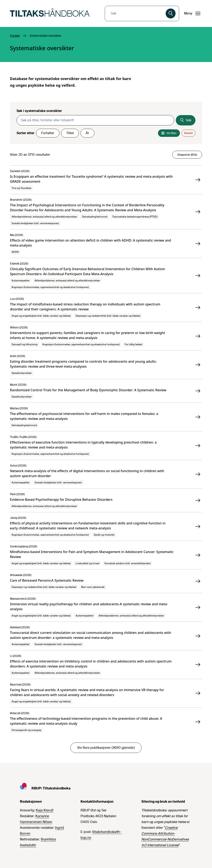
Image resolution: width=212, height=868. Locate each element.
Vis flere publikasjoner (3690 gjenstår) (106, 748)
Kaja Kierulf (45, 810)
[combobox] (136, 13)
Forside (15, 36)
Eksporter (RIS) (187, 155)
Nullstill (189, 133)
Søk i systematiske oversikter (39, 111)
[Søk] (171, 13)
